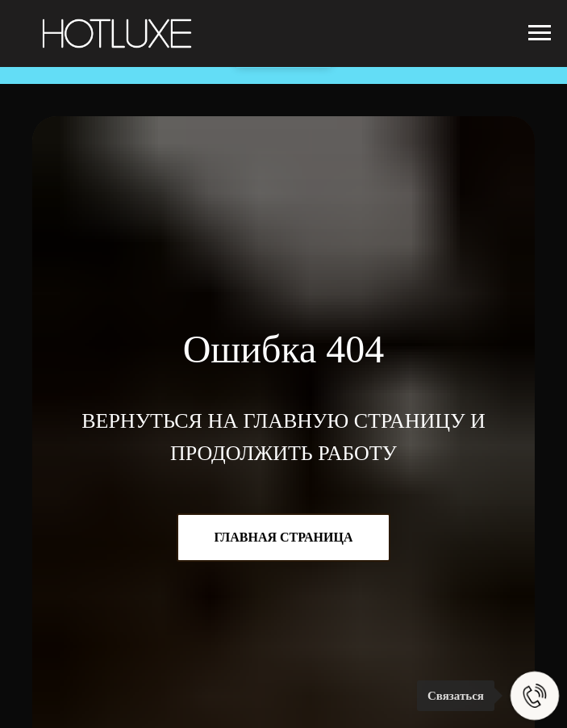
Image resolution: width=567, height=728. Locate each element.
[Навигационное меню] (540, 33)
